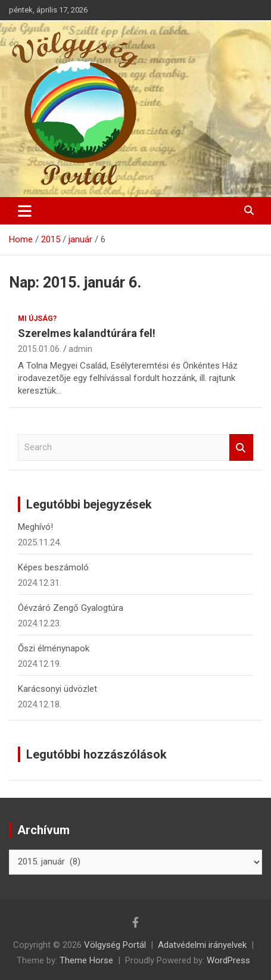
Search (241, 447)
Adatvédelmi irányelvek (202, 945)
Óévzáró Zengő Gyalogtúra (71, 608)
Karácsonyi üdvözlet (57, 689)
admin (80, 349)
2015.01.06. (40, 349)
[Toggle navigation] (25, 211)
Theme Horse (86, 960)
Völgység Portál (115, 945)
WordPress (228, 960)
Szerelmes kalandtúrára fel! (87, 333)
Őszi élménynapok (54, 648)
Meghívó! (35, 527)
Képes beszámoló (53, 567)
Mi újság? (37, 319)
